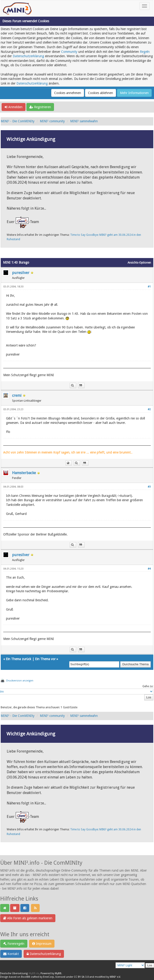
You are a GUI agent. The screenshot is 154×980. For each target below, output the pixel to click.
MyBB (58, 973)
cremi (17, 395)
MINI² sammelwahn (84, 121)
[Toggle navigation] (145, 6)
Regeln (145, 52)
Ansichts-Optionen (139, 263)
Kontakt (11, 954)
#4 (149, 569)
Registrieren (40, 107)
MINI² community (52, 121)
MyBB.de (34, 973)
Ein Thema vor (45, 659)
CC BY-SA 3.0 (81, 977)
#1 (149, 287)
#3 (149, 487)
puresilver (21, 273)
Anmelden (14, 107)
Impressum (42, 944)
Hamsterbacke (24, 473)
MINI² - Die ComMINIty (18, 121)
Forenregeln (14, 944)
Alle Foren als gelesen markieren (28, 918)
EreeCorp (49, 977)
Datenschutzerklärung (28, 56)
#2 (149, 409)
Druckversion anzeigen (20, 681)
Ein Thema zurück (19, 659)
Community (69, 52)
